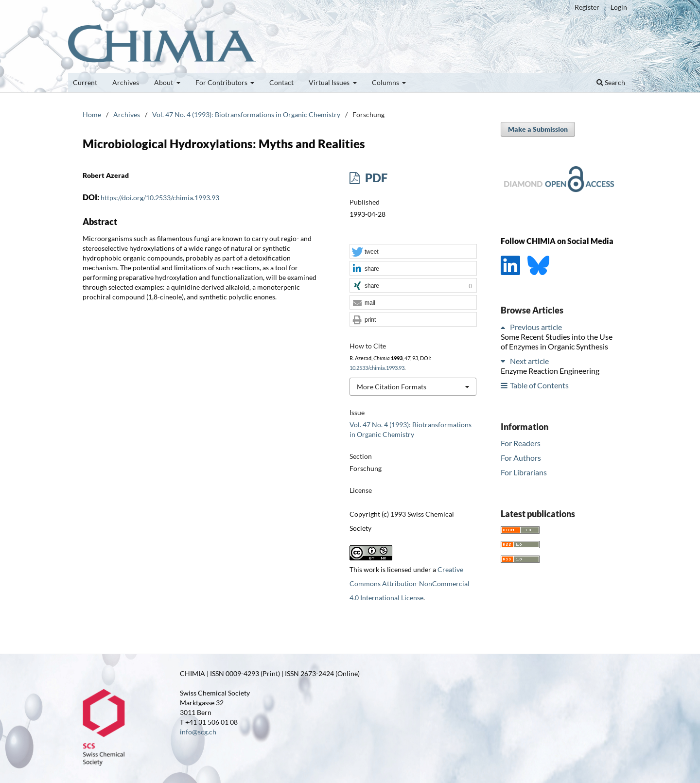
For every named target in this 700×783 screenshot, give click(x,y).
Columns (386, 82)
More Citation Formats (392, 387)
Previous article (536, 327)
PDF (375, 178)
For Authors (521, 458)
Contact (281, 82)
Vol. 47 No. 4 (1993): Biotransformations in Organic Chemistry (246, 114)
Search (611, 82)
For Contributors (222, 82)
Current (85, 82)
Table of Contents (539, 385)
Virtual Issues (330, 82)
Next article (529, 361)
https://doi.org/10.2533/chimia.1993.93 (160, 198)
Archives (126, 82)
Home (92, 114)
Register (587, 7)
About (164, 82)
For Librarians (524, 472)
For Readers (521, 443)
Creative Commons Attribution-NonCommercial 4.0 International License (410, 583)
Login (619, 7)
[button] (413, 252)
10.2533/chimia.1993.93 (377, 368)
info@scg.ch (198, 732)
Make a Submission (538, 129)
